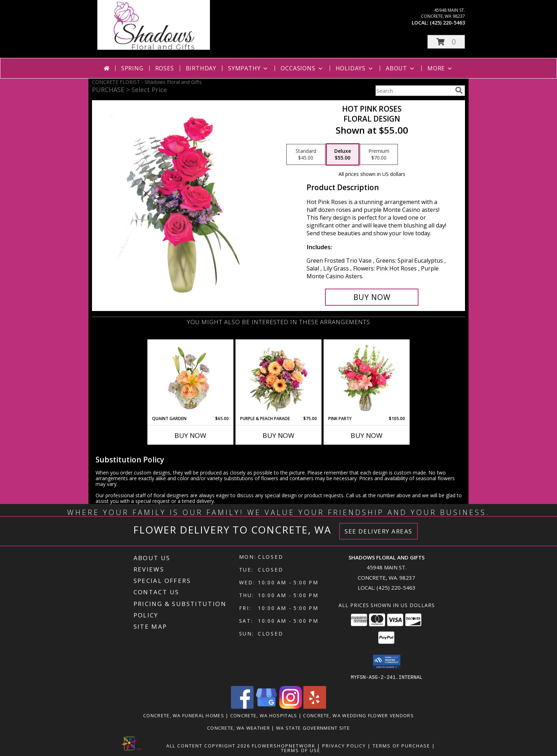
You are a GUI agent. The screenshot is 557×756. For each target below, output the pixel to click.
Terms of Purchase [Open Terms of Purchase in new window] (401, 745)
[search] (459, 90)
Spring (132, 68)
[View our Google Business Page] (266, 706)
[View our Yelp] (315, 706)
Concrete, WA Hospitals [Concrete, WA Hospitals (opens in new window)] (264, 715)
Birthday (201, 68)
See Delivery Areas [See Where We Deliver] (378, 531)
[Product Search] (414, 91)
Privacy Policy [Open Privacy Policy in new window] (344, 745)
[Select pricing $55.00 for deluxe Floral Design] (343, 155)
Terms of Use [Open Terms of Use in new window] (301, 750)
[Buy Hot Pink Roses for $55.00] (372, 297)
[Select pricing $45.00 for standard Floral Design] (306, 155)
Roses (165, 68)
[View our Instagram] (291, 706)
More (440, 68)
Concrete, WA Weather (239, 728)
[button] (446, 42)
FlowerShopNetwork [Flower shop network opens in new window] (284, 745)
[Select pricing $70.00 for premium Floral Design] (379, 155)
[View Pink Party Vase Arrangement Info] (367, 378)
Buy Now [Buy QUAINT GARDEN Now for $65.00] (190, 435)
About (401, 68)
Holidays (355, 68)
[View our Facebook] (242, 706)
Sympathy (248, 68)
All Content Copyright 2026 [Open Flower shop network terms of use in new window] (208, 745)
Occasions (302, 68)
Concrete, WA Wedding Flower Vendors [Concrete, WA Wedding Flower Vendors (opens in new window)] (358, 715)
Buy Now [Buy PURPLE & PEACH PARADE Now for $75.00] (278, 435)
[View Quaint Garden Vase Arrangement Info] (191, 378)
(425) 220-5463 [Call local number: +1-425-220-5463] (447, 23)
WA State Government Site (313, 728)
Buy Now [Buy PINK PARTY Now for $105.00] (367, 435)
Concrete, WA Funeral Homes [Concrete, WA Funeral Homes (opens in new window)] (184, 715)
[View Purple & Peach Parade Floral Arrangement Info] (279, 378)
